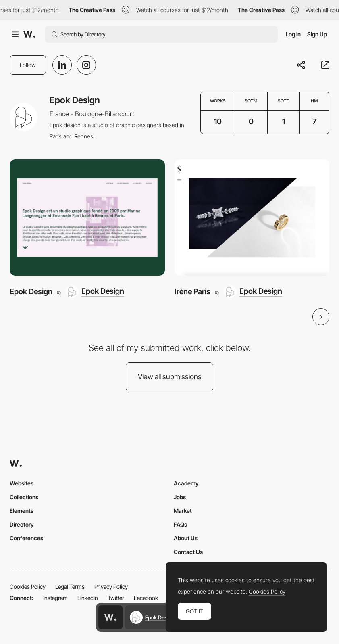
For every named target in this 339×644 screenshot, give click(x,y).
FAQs (180, 524)
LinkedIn (88, 598)
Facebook (146, 598)
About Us (186, 538)
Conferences (26, 538)
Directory (22, 524)
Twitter (116, 598)
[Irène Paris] (252, 217)
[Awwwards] (29, 34)
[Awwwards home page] (110, 617)
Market (183, 511)
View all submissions (170, 377)
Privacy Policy (111, 586)
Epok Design (31, 292)
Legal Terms (70, 586)
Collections (24, 497)
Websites (22, 483)
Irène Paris (192, 292)
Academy (186, 483)
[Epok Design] (87, 217)
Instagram (55, 598)
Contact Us (188, 552)
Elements (22, 511)
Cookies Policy (28, 586)
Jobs (180, 497)
